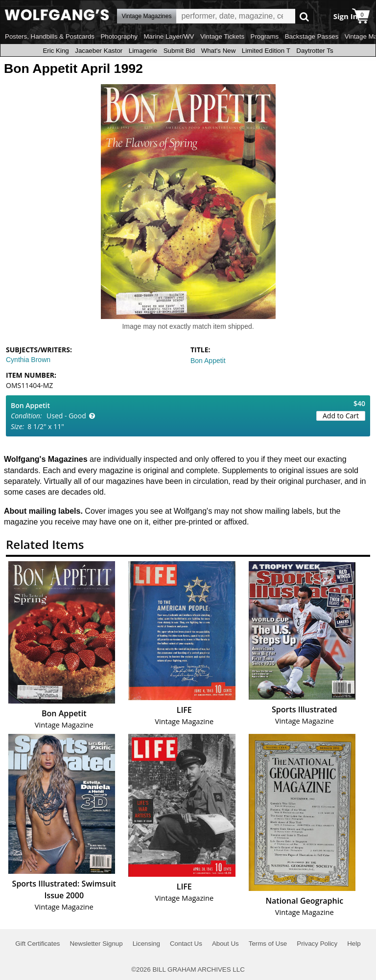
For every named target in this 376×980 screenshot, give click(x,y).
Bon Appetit (208, 361)
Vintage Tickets (222, 36)
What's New (219, 51)
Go (304, 16)
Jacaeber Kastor (99, 51)
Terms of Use (268, 944)
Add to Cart (341, 416)
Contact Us (186, 944)
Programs (265, 36)
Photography (119, 36)
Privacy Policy (317, 944)
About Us (225, 944)
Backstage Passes (312, 36)
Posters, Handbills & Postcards (50, 36)
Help (354, 944)
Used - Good (66, 416)
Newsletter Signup (96, 944)
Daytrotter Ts (315, 51)
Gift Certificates (37, 944)
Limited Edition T (266, 51)
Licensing (146, 944)
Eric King (56, 51)
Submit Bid (179, 51)
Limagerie (143, 51)
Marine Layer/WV (169, 36)
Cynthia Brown (28, 360)
